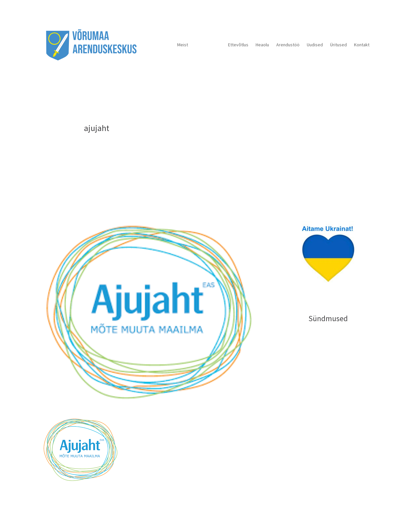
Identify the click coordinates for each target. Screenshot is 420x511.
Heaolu (262, 45)
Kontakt (362, 45)
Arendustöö (288, 45)
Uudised (315, 45)
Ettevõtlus (238, 45)
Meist (183, 45)
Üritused (338, 45)
